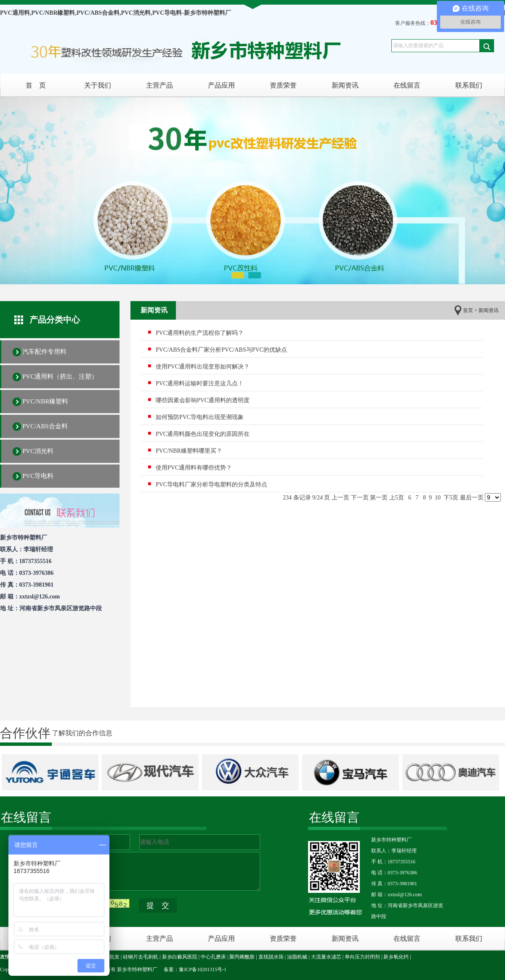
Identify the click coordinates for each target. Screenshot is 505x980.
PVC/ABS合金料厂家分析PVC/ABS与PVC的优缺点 (221, 350)
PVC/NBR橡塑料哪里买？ (189, 451)
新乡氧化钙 (396, 957)
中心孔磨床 (213, 957)
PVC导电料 (38, 476)
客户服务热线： (432, 23)
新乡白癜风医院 (180, 957)
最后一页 (472, 498)
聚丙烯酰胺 (242, 957)
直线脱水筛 (271, 957)
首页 (468, 310)
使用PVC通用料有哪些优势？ (194, 468)
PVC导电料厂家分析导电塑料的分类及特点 (211, 485)
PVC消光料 (38, 451)
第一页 (379, 498)
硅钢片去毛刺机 (141, 957)
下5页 (451, 498)
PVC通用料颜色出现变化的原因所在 (203, 434)
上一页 (340, 498)
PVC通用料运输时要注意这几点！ (200, 383)
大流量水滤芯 (326, 957)
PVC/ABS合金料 (45, 426)
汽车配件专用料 (44, 352)
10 (438, 498)
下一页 (360, 498)
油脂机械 (297, 957)
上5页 (397, 498)
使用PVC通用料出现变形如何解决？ (203, 367)
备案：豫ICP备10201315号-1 (195, 969)
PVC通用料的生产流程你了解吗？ (200, 333)
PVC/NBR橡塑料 (45, 401)
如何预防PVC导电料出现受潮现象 (200, 417)
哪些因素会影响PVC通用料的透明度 (203, 400)
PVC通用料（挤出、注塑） (60, 377)
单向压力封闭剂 (362, 957)
